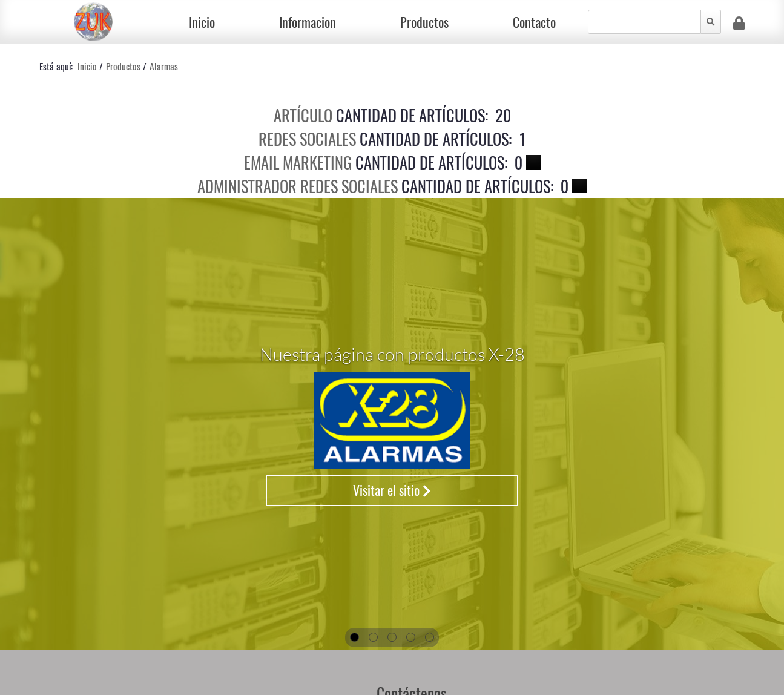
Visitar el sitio (392, 490)
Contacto (534, 22)
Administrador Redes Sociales (298, 186)
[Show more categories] (533, 162)
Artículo (303, 115)
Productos (424, 22)
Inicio (202, 22)
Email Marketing (298, 163)
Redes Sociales (307, 139)
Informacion (308, 22)
